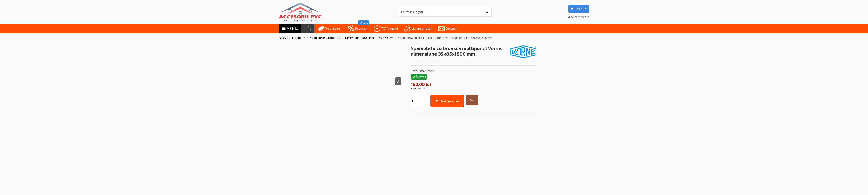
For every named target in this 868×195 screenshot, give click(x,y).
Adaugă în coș (447, 101)
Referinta (417, 71)
